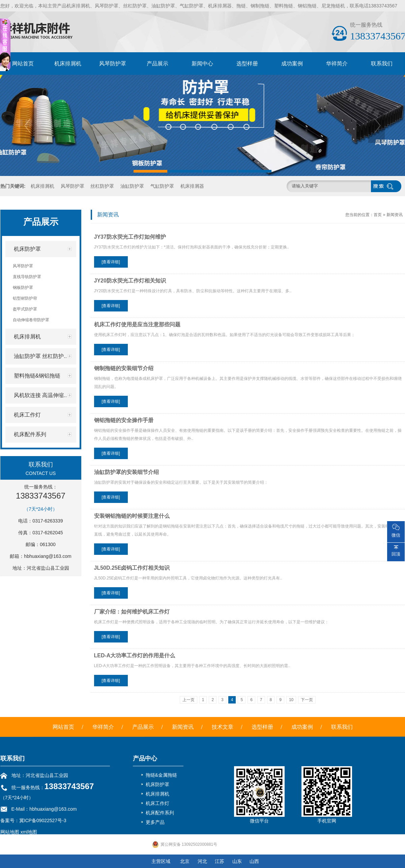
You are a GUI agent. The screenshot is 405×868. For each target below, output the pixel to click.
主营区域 (161, 861)
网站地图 (10, 832)
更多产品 (155, 822)
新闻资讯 (395, 215)
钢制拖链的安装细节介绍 (124, 368)
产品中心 (145, 758)
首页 (378, 215)
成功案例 (292, 64)
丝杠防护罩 (102, 186)
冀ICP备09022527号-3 (43, 820)
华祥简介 (337, 64)
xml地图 (29, 832)
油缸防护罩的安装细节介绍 (126, 472)
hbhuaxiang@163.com (48, 556)
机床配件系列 (160, 813)
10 (291, 700)
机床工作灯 (157, 803)
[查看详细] (111, 262)
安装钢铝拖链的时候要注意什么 (132, 516)
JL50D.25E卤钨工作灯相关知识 (132, 568)
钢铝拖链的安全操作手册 (124, 420)
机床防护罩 (157, 784)
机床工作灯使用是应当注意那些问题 (137, 324)
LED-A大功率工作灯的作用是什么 (135, 655)
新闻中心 (202, 64)
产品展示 (157, 64)
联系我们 (382, 64)
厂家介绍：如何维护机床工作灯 (132, 612)
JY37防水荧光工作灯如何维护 (130, 237)
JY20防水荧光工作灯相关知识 (130, 281)
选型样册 (247, 64)
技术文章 (223, 727)
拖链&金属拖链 (161, 775)
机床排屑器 (192, 186)
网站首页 (23, 64)
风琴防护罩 (113, 64)
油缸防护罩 (132, 186)
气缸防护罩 (162, 186)
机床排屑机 (68, 64)
